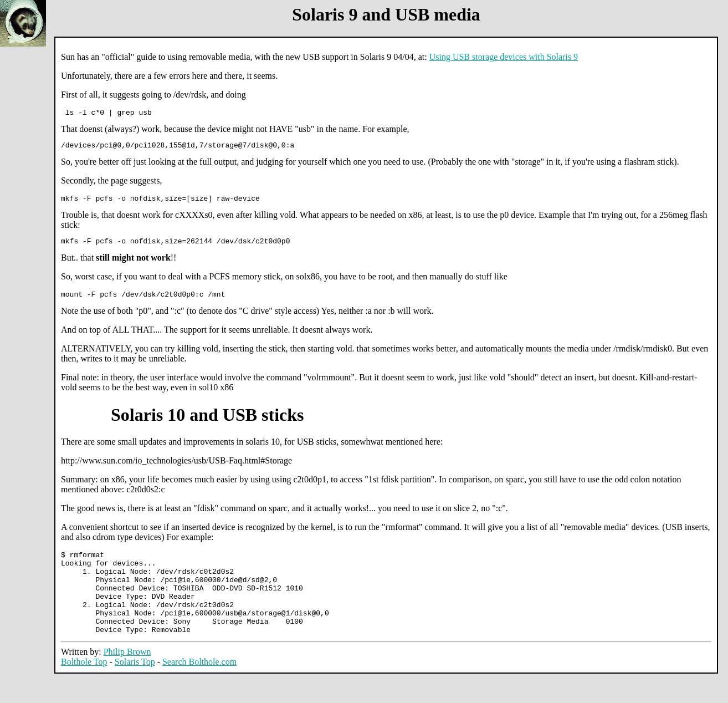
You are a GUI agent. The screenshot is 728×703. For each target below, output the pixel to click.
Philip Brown (127, 677)
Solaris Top (135, 687)
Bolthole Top (84, 687)
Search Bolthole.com (199, 687)
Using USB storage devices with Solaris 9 (504, 57)
